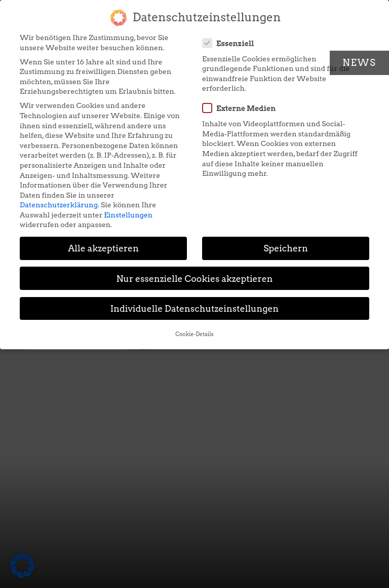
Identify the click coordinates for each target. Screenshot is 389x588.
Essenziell (231, 43)
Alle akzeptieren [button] (103, 248)
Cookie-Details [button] (194, 334)
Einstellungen (128, 215)
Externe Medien (242, 108)
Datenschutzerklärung (59, 205)
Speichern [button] (286, 248)
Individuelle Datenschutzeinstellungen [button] (195, 308)
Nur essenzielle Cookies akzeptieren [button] (194, 279)
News (359, 63)
